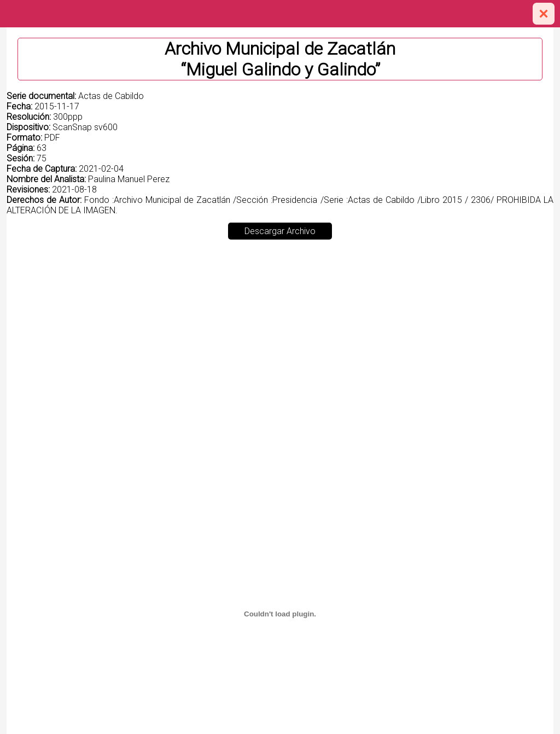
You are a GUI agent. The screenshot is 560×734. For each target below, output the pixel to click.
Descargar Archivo (280, 231)
